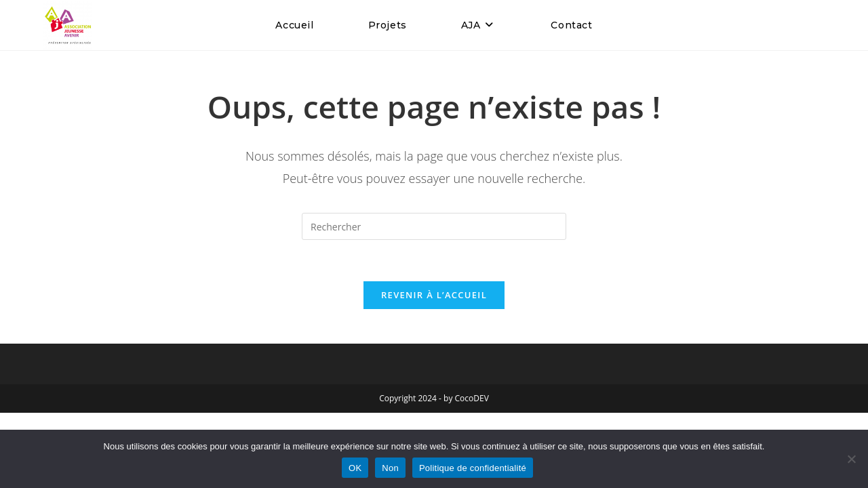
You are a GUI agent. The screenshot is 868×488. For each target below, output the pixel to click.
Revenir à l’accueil (434, 295)
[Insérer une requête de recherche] (434, 226)
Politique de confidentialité (473, 468)
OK (355, 468)
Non (390, 468)
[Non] (851, 459)
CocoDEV (472, 398)
